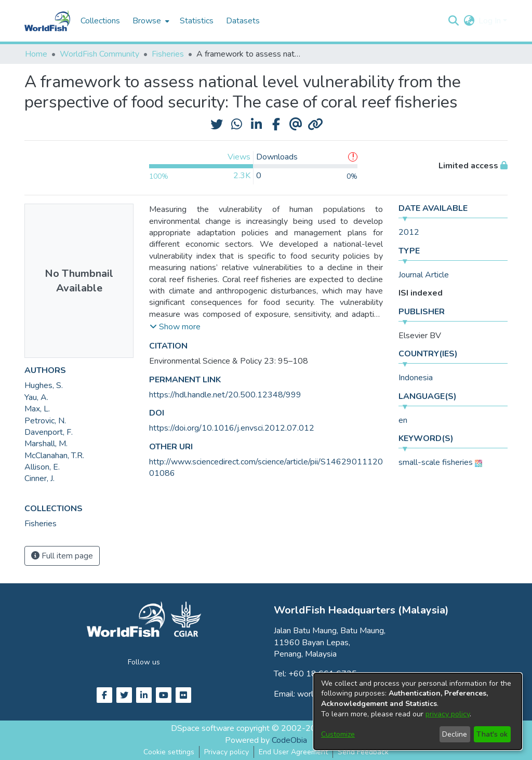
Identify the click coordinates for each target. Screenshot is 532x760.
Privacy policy (227, 752)
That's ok (492, 734)
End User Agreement (293, 752)
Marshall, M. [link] (46, 444)
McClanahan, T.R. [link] (54, 456)
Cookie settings (169, 752)
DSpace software (203, 728)
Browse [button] (147, 21)
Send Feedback (363, 752)
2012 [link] (409, 232)
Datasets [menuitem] (243, 21)
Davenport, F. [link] (49, 432)
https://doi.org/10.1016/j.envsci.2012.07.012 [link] (232, 428)
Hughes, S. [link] (44, 385)
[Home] (47, 21)
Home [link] (36, 54)
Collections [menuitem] (100, 21)
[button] (453, 21)
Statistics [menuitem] (197, 21)
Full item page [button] (62, 556)
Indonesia (416, 378)
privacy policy (448, 714)
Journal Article (424, 275)
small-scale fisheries (436, 462)
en (403, 420)
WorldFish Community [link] (99, 54)
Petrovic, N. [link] (45, 421)
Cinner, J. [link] (39, 478)
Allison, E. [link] (42, 467)
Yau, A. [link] (36, 397)
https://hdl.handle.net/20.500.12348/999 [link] (225, 395)
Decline (455, 734)
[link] (41, 524)
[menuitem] (150, 21)
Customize (338, 734)
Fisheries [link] (168, 54)
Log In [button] (491, 21)
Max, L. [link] (37, 409)
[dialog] (418, 711)
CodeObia (289, 740)
